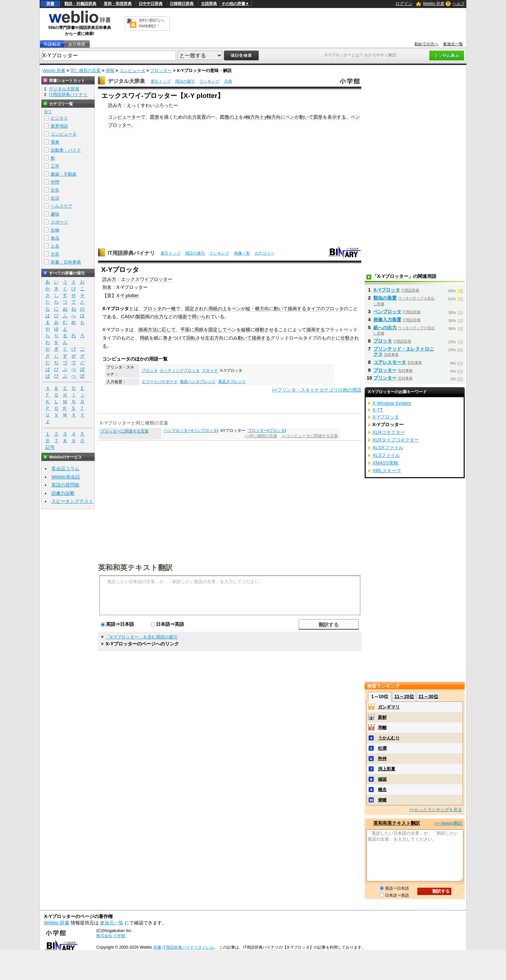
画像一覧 (242, 253)
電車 (55, 142)
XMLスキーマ (387, 471)
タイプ (313, 309)
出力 (159, 317)
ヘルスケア (61, 206)
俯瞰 (382, 800)
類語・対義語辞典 (80, 4)
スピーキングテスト (72, 501)
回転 (191, 338)
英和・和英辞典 (118, 4)
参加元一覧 (453, 44)
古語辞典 (209, 4)
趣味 (55, 214)
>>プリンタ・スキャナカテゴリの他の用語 (316, 390)
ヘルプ (459, 4)
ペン (290, 117)
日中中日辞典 (151, 4)
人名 (55, 246)
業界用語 (59, 126)
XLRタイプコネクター (396, 440)
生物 (55, 230)
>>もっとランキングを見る (436, 810)
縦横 (246, 330)
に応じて (166, 330)
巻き (168, 338)
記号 (50, 447)
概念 (382, 790)
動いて (306, 117)
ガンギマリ (389, 707)
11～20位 (404, 696)
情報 (110, 70)
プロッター (161, 70)
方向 (264, 309)
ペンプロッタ (205, 431)
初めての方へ (426, 44)
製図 (140, 317)
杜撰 (382, 748)
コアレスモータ (390, 362)
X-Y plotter (128, 296)
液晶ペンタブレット (198, 382)
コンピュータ (132, 70)
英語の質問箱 (65, 485)
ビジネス (59, 118)
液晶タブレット (232, 382)
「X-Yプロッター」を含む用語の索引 (141, 637)
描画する (297, 309)
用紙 (213, 309)
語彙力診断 (63, 493)
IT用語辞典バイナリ (131, 253)
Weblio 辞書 (434, 4)
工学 (55, 166)
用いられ (201, 317)
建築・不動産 (64, 174)
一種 (171, 309)
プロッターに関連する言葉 (125, 431)
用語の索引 (185, 81)
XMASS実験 (385, 463)
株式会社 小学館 (111, 936)
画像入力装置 (387, 320)
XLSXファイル (388, 448)
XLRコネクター (389, 432)
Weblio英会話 (66, 477)
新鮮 (382, 717)
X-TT (378, 410)
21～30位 (428, 696)
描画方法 (148, 330)
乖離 (382, 728)
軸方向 (253, 117)
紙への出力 (385, 328)
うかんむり (389, 738)
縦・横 (253, 309)
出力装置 (197, 117)
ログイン (404, 3)
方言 (55, 254)
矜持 (382, 759)
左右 (210, 338)
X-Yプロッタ (387, 290)
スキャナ (210, 371)
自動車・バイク (66, 150)
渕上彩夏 (387, 769)
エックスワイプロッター (147, 279)
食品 (55, 238)
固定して (218, 330)
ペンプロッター (178, 431)
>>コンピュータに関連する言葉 (309, 436)
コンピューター (124, 117)
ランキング (209, 81)
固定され (194, 309)
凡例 (228, 81)
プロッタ (152, 309)
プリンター (385, 378)
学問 (55, 182)
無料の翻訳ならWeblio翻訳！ (151, 23)
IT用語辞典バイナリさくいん (188, 947)
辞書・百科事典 (66, 262)
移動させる (267, 330)
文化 (55, 190)
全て (48, 112)
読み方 (109, 279)
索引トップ (161, 81)
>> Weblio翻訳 (449, 823)
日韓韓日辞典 (182, 4)
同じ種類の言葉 (85, 70)
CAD (126, 317)
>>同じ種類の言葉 (261, 436)
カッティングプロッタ (180, 371)
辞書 (50, 4)
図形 (155, 117)
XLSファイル (386, 455)
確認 (382, 779)
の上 (234, 117)
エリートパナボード (160, 382)
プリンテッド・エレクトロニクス (404, 352)
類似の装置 (385, 298)
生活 (55, 198)
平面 (185, 330)
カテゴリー (264, 253)
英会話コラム (65, 469)
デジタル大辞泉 (126, 81)
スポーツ (59, 222)
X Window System (392, 403)
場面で (185, 317)
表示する (337, 117)
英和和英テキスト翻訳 (135, 567)
